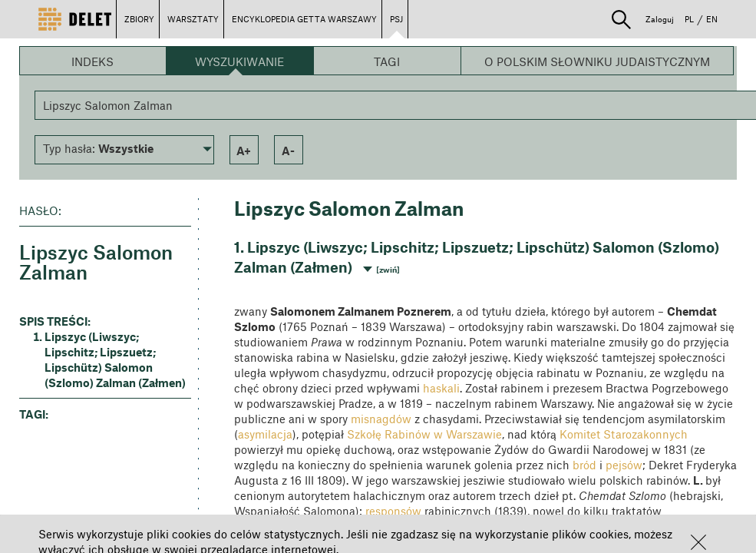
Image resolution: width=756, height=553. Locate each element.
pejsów (624, 465)
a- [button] (288, 151)
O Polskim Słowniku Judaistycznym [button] (597, 61)
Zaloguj (660, 19)
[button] (698, 542)
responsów (393, 511)
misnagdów (381, 419)
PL (689, 19)
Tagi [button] (387, 61)
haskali (441, 388)
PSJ (396, 19)
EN (712, 19)
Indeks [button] (92, 61)
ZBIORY (139, 19)
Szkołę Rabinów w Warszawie (424, 434)
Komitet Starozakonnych (624, 434)
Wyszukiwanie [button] (239, 61)
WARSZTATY (193, 19)
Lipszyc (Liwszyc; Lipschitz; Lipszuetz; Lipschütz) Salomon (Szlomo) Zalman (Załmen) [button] (115, 359)
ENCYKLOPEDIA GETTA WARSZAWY (304, 19)
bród (584, 465)
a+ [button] (244, 151)
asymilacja (265, 434)
